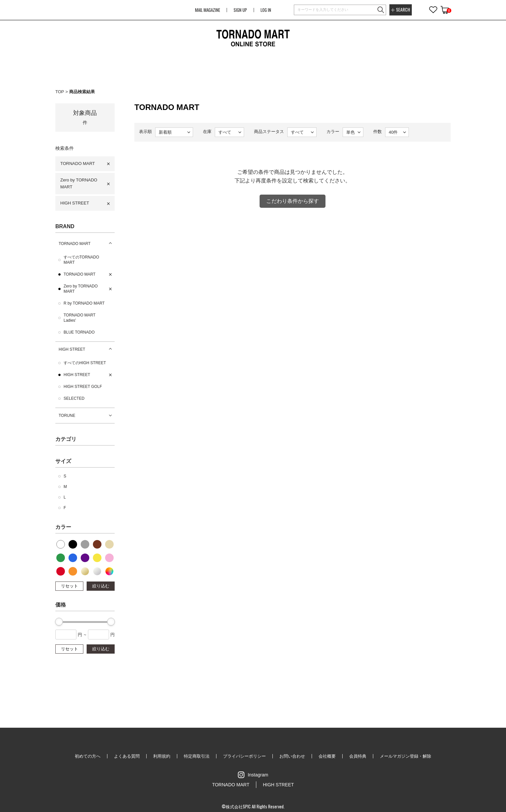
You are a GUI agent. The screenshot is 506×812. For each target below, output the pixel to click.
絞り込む (101, 586)
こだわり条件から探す (293, 201)
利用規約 (162, 756)
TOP (60, 92)
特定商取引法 (197, 756)
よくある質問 (127, 756)
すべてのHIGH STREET (85, 363)
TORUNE (67, 416)
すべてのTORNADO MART (81, 260)
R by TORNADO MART (84, 303)
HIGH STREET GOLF (83, 387)
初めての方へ (88, 756)
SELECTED (74, 398)
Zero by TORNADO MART (79, 183)
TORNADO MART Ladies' (80, 318)
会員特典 (358, 756)
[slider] (59, 622)
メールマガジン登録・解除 (406, 756)
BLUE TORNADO (79, 332)
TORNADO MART (78, 163)
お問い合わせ (292, 756)
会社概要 (327, 756)
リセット (70, 586)
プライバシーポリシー (244, 756)
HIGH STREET (75, 203)
